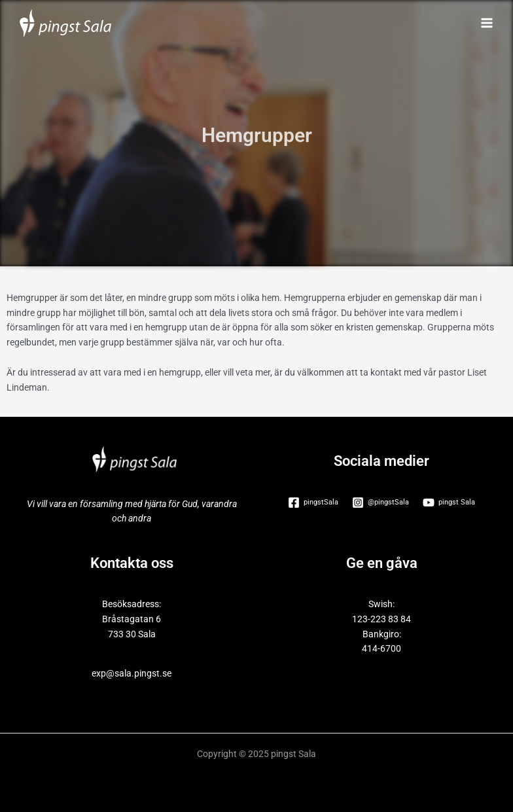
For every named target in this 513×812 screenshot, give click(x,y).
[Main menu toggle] (487, 23)
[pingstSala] (313, 503)
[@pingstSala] (381, 503)
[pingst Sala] (449, 503)
